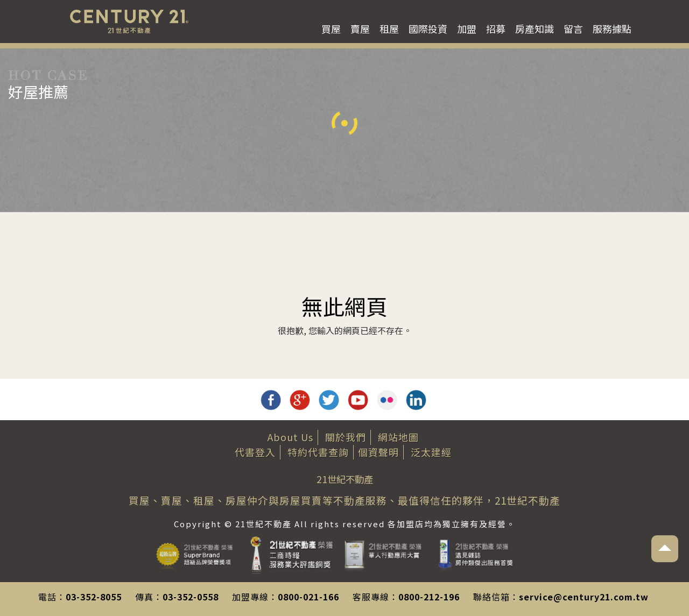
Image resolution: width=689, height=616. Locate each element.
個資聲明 (378, 452)
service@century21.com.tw (584, 597)
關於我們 (346, 437)
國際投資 (428, 29)
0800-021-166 (308, 597)
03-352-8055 (94, 597)
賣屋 (360, 29)
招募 (496, 29)
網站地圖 (398, 437)
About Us (290, 437)
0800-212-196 (429, 597)
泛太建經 (431, 452)
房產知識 (535, 29)
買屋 (331, 29)
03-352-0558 (191, 597)
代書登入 (255, 452)
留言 (573, 29)
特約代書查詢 (318, 452)
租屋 (389, 29)
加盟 (467, 29)
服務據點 (612, 29)
